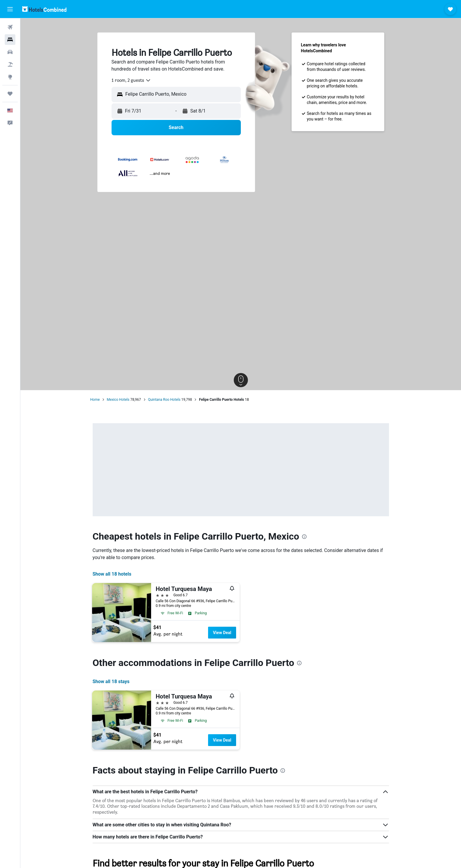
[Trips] (10, 94)
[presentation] (304, 537)
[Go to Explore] (10, 77)
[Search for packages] (10, 64)
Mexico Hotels (118, 400)
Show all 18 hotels (112, 574)
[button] (10, 9)
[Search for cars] (10, 52)
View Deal (222, 633)
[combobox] (131, 80)
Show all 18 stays (111, 681)
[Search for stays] (10, 40)
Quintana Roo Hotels (164, 400)
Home (95, 400)
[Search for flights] (10, 27)
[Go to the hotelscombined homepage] (44, 9)
